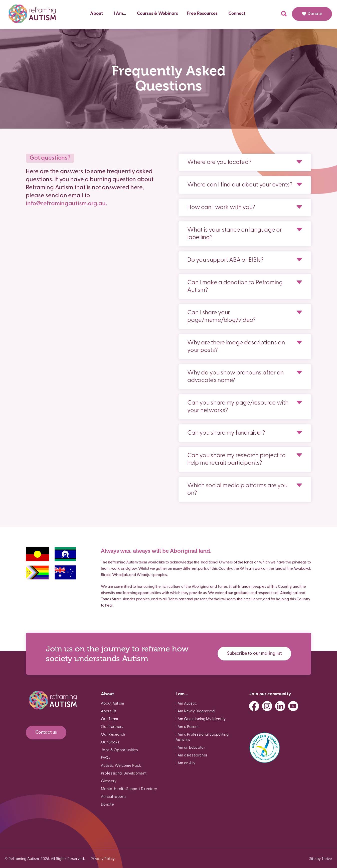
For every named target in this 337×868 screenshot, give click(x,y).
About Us (109, 711)
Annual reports (114, 797)
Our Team (109, 719)
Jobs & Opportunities (119, 750)
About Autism (113, 704)
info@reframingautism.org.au (66, 204)
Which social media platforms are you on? (237, 490)
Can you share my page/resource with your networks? (238, 407)
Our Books (110, 743)
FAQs (106, 758)
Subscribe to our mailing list (254, 654)
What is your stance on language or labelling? (235, 234)
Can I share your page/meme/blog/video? (221, 317)
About (97, 14)
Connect (237, 14)
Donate (312, 14)
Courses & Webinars (157, 14)
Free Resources (202, 14)
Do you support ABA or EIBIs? (225, 260)
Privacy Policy (103, 859)
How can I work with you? (221, 208)
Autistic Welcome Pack (121, 766)
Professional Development (124, 774)
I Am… (120, 14)
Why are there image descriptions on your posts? (236, 347)
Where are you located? (219, 162)
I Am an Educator (190, 748)
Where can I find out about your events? (240, 185)
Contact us (46, 733)
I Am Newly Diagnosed (195, 711)
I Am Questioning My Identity (201, 719)
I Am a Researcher (191, 756)
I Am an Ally (186, 763)
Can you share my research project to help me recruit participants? (236, 459)
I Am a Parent (187, 727)
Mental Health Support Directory (129, 789)
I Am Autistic (186, 704)
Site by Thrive (321, 859)
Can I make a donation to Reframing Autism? (235, 286)
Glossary (109, 781)
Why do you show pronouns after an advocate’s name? (235, 377)
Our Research (113, 735)
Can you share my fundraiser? (226, 433)
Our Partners (112, 727)
